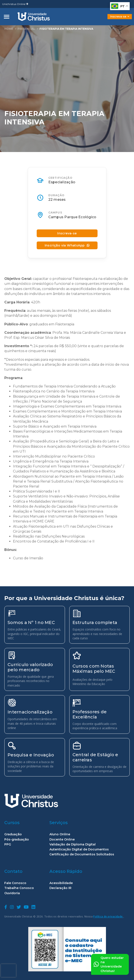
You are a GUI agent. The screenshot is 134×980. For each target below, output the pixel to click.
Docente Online (62, 840)
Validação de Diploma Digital (73, 844)
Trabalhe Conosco (19, 888)
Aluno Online (60, 834)
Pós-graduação (17, 840)
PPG (8, 844)
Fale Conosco (15, 883)
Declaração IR (60, 888)
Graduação (13, 834)
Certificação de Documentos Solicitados (82, 854)
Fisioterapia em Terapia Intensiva (66, 29)
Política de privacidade (108, 916)
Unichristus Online (15, 4)
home (9, 29)
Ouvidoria (12, 893)
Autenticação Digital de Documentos (79, 849)
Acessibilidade (61, 883)
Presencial (26, 29)
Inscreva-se (120, 16)
